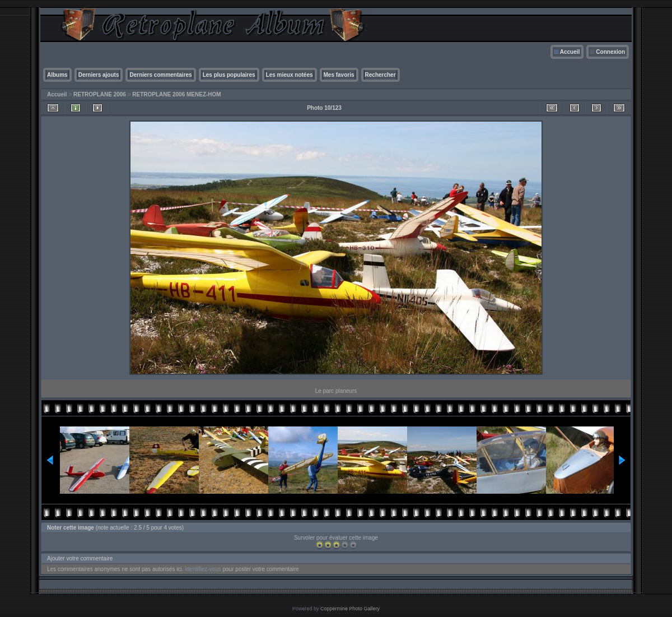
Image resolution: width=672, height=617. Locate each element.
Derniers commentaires (160, 75)
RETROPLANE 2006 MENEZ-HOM (176, 94)
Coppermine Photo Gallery (350, 609)
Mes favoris (339, 75)
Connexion (610, 52)
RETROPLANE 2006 (100, 94)
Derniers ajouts (99, 75)
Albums (57, 75)
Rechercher (381, 75)
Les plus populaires (229, 75)
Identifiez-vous (203, 569)
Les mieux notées (290, 75)
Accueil (570, 52)
